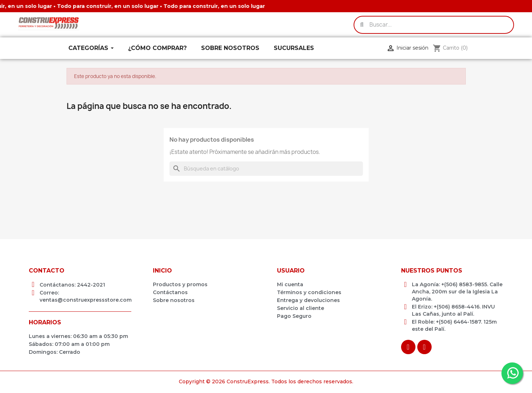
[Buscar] (266, 169)
